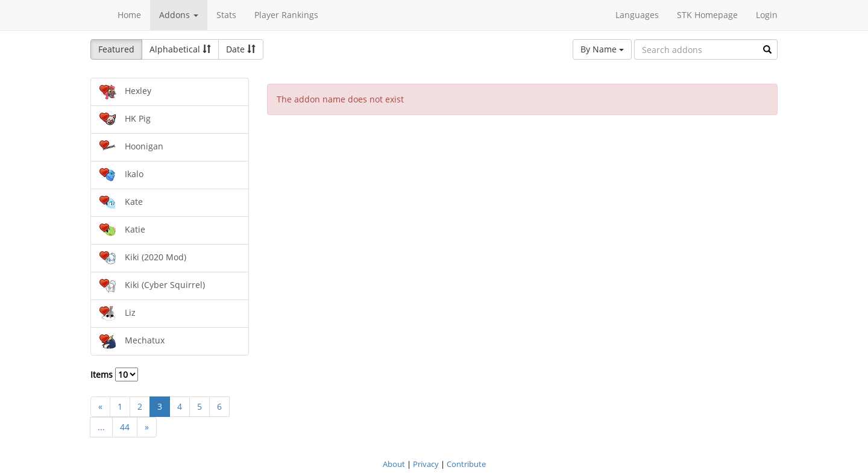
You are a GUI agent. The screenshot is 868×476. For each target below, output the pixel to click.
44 (125, 427)
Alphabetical (180, 49)
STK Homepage (707, 15)
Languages (637, 15)
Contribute (466, 464)
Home (129, 15)
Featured (116, 49)
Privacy (426, 464)
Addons (179, 15)
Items (114, 374)
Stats (226, 15)
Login (767, 15)
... (101, 427)
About (394, 464)
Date (241, 49)
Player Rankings (286, 15)
